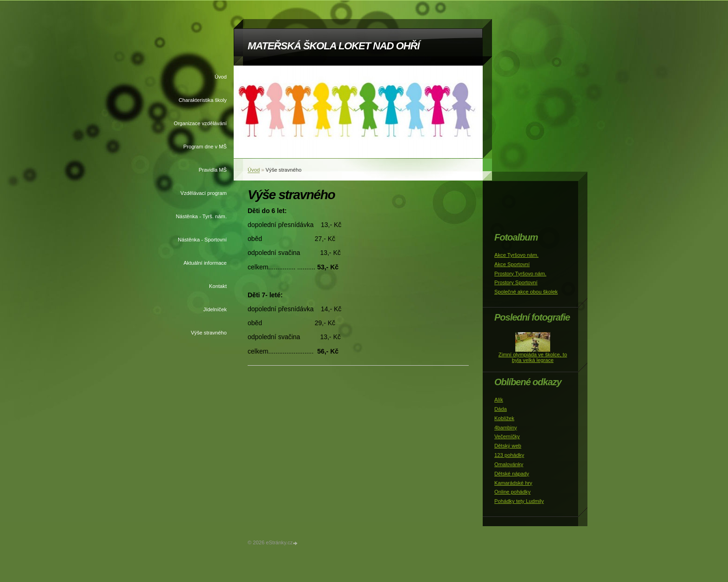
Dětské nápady (512, 474)
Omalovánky (509, 464)
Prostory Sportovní (516, 282)
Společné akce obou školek (526, 292)
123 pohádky (509, 455)
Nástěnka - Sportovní (202, 240)
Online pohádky (512, 492)
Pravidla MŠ (213, 170)
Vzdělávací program (204, 193)
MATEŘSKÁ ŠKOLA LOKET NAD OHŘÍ (334, 46)
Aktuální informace (205, 263)
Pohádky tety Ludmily (519, 501)
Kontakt (218, 286)
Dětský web (508, 446)
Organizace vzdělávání (200, 123)
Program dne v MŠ (205, 147)
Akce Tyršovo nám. (516, 255)
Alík (499, 400)
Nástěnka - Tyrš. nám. (201, 216)
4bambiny (506, 428)
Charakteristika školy (203, 100)
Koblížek (504, 418)
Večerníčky (507, 436)
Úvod (221, 77)
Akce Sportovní (512, 264)
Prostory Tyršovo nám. (520, 274)
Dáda (501, 409)
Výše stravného (209, 333)
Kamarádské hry (513, 483)
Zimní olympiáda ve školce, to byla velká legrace (533, 357)
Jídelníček (215, 309)
